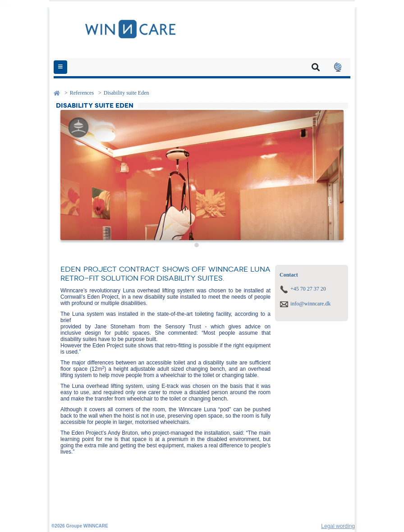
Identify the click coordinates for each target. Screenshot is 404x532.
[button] (338, 67)
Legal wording (338, 526)
